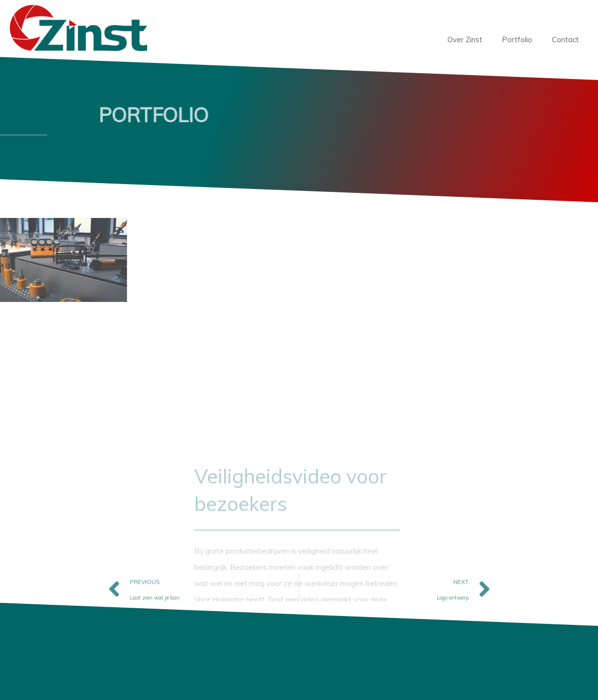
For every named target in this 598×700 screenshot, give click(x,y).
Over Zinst (465, 40)
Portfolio (517, 40)
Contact (565, 40)
